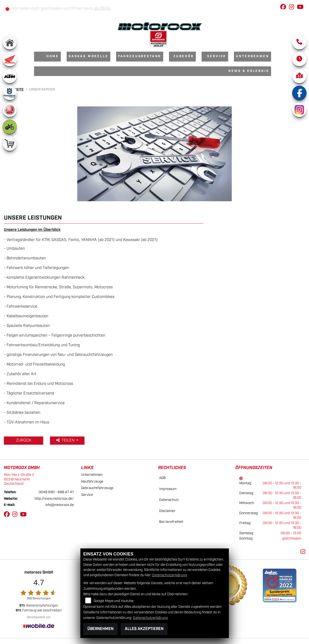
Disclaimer (167, 511)
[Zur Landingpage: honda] (10, 59)
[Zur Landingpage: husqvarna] (10, 93)
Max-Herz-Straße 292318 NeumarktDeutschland (19, 479)
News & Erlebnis (249, 71)
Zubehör (184, 56)
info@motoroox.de (60, 505)
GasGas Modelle (88, 56)
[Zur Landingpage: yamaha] (10, 110)
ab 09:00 (102, 9)
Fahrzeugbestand (140, 56)
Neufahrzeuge (92, 481)
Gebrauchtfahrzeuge (97, 488)
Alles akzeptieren (144, 629)
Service (217, 56)
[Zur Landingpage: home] (10, 42)
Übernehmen (100, 629)
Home (53, 56)
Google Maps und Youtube (114, 601)
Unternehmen (252, 56)
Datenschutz (169, 500)
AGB (162, 478)
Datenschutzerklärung (169, 575)
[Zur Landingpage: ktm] (10, 76)
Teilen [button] (66, 440)
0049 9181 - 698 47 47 (56, 492)
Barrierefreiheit (171, 522)
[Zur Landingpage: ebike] (10, 127)
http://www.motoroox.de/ (54, 499)
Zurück (24, 440)
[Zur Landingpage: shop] (10, 144)
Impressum (168, 489)
